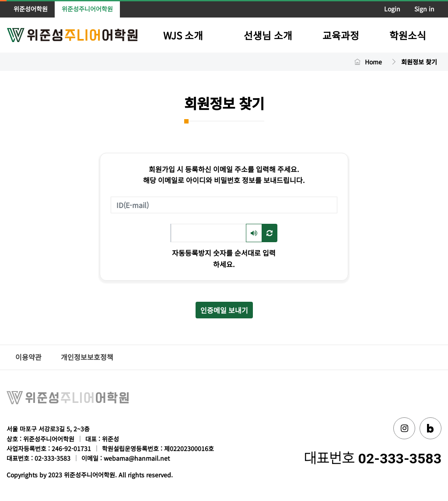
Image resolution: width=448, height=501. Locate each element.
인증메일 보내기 (224, 310)
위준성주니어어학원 (87, 9)
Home (373, 62)
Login (392, 9)
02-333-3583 (400, 459)
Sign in (424, 9)
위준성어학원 (31, 9)
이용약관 (28, 357)
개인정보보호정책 (87, 357)
